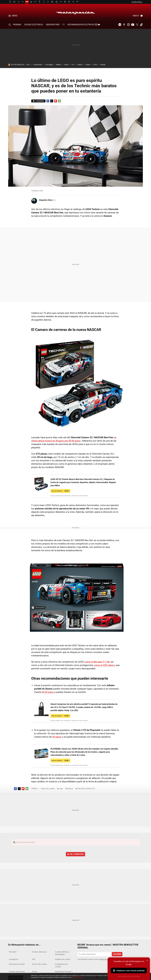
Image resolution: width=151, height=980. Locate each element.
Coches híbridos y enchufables (62, 953)
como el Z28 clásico (104, 665)
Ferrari (88, 65)
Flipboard (56, 101)
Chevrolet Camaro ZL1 (86, 789)
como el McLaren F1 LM (97, 662)
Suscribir (117, 954)
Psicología (49, 65)
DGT (28, 65)
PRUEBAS (17, 25)
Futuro (35, 972)
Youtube (133, 25)
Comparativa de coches (61, 965)
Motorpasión (75, 12)
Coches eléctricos (39, 952)
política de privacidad (107, 959)
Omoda (103, 65)
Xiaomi (80, 65)
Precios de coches (39, 964)
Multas (58, 65)
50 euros (57, 737)
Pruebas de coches (63, 959)
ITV (73, 65)
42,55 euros (48, 692)
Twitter (137, 25)
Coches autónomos (17, 972)
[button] (47, 200)
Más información (78, 977)
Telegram (120, 25)
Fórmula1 (13, 952)
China (66, 65)
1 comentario (39, 101)
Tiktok (141, 25)
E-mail (59, 101)
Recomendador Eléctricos (83, 25)
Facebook (124, 25)
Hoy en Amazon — (60, 491)
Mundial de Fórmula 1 (64, 972)
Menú (15, 16)
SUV (34, 959)
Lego (61, 789)
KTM (95, 65)
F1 (64, 25)
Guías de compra (48, 789)
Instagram (128, 25)
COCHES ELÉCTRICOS (34, 25)
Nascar (70, 789)
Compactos (14, 959)
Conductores (38, 65)
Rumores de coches (17, 964)
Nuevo (136, 16)
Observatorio (53, 25)
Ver (77, 854)
